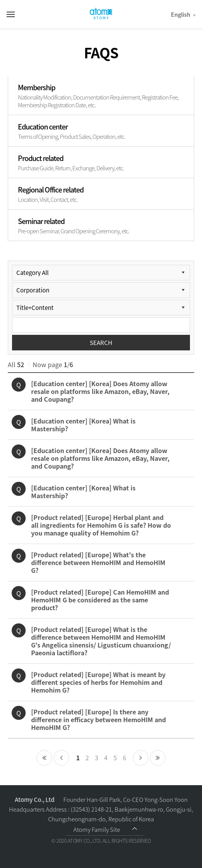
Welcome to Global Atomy (101, 14)
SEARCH (101, 343)
